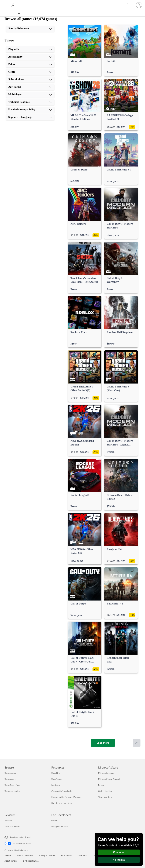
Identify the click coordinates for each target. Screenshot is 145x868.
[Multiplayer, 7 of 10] (30, 95)
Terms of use (66, 855)
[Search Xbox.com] (13, 5)
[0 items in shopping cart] (130, 5)
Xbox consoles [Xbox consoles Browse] (11, 773)
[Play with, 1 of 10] (30, 49)
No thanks (119, 860)
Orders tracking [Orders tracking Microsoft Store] (105, 791)
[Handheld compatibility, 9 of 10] (30, 110)
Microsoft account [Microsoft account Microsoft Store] (106, 773)
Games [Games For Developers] (55, 820)
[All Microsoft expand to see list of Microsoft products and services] (5, 5)
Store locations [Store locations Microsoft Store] (105, 797)
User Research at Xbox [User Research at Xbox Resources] (62, 803)
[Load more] (103, 743)
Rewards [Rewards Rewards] (8, 820)
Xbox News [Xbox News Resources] (56, 773)
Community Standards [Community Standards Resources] (61, 791)
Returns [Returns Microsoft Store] (102, 785)
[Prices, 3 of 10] (30, 64)
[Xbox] (10, 13)
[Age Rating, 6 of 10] (30, 87)
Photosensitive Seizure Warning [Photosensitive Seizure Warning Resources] (66, 797)
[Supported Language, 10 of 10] (30, 117)
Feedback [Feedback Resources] (56, 785)
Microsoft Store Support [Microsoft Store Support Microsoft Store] (109, 779)
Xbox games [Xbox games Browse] (10, 779)
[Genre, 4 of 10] (30, 72)
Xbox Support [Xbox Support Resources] (57, 779)
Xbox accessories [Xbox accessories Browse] (12, 791)
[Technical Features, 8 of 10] (30, 102)
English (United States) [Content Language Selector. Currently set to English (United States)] (21, 837)
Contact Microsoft (25, 855)
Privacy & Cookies (47, 855)
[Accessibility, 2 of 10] (30, 57)
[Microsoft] (72, 3)
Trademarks (82, 855)
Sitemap (8, 855)
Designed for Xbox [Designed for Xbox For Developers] (60, 826)
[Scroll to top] (137, 743)
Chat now (119, 852)
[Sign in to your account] (139, 5)
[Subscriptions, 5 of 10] (30, 79)
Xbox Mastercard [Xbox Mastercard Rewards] (12, 826)
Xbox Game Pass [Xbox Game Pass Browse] (12, 785)
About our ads (11, 861)
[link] (85, 50)
